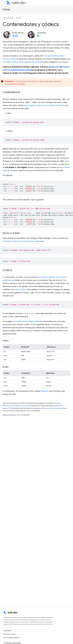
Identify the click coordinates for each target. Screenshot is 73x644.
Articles (7, 10)
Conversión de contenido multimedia (28, 321)
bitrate (46, 391)
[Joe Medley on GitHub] (38, 37)
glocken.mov (54, 67)
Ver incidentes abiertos (12, 638)
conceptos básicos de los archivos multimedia (46, 105)
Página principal (8, 18)
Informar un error (10, 634)
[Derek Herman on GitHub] (16, 37)
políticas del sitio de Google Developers (54, 408)
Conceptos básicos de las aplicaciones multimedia (23, 62)
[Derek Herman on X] (13, 37)
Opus (24, 290)
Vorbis (17, 290)
